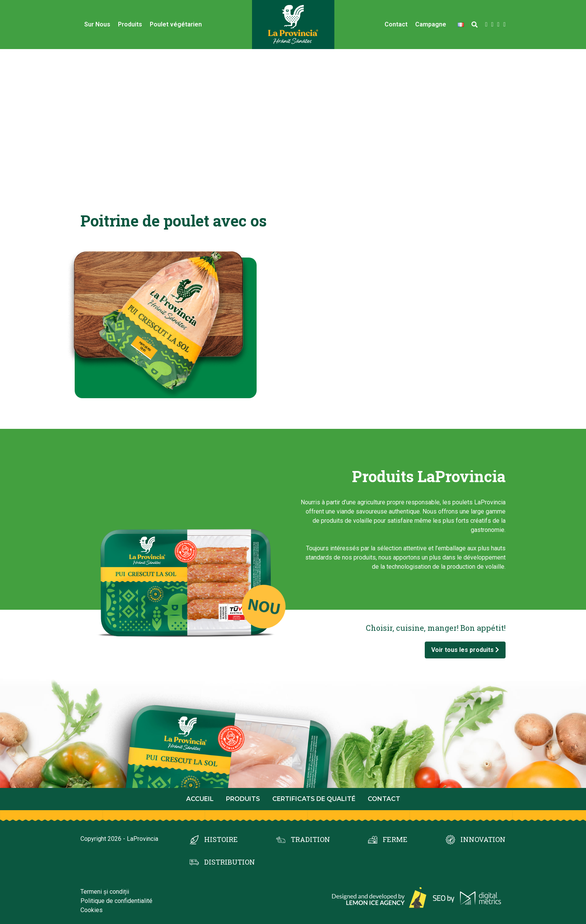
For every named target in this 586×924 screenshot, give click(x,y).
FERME (395, 839)
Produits (130, 24)
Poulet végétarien (176, 24)
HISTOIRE (221, 839)
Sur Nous (97, 24)
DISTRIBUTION (230, 862)
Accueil (200, 799)
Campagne (431, 24)
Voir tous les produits (465, 650)
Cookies (92, 910)
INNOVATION (483, 839)
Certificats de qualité (314, 799)
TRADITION (310, 839)
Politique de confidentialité (116, 901)
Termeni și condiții (105, 892)
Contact (396, 24)
